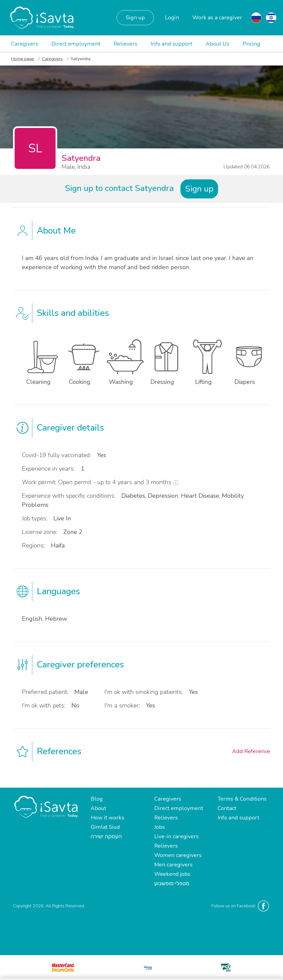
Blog (97, 799)
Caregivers (25, 44)
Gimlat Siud (105, 827)
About (98, 808)
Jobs (160, 827)
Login (172, 18)
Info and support (171, 44)
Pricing (251, 44)
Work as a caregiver (217, 18)
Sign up (135, 18)
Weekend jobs (172, 874)
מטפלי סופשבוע (172, 883)
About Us (218, 44)
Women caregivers (178, 855)
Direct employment (76, 44)
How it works (108, 818)
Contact (227, 808)
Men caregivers (173, 865)
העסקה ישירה (106, 836)
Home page (23, 59)
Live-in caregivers (176, 836)
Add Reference (251, 751)
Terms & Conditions (242, 799)
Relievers (125, 44)
